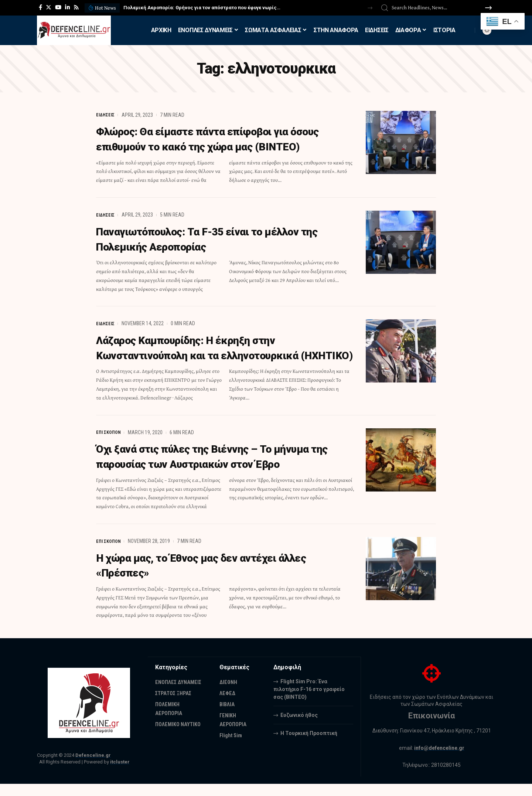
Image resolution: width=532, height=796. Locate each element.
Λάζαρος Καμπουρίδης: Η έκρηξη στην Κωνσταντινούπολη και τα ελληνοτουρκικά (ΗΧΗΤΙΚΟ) (213, 354)
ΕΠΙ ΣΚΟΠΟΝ (110, 446)
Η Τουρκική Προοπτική (309, 745)
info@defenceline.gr (439, 760)
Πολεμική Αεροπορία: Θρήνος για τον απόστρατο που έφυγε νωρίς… (202, 8)
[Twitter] (49, 7)
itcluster (120, 774)
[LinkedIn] (67, 7)
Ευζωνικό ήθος (299, 727)
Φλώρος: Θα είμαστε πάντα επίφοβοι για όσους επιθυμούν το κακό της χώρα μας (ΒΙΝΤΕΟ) (224, 139)
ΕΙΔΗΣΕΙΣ (106, 115)
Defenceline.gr (93, 768)
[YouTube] (58, 7)
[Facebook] (40, 7)
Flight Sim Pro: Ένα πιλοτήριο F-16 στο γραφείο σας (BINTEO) (309, 701)
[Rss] (76, 7)
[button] (370, 8)
